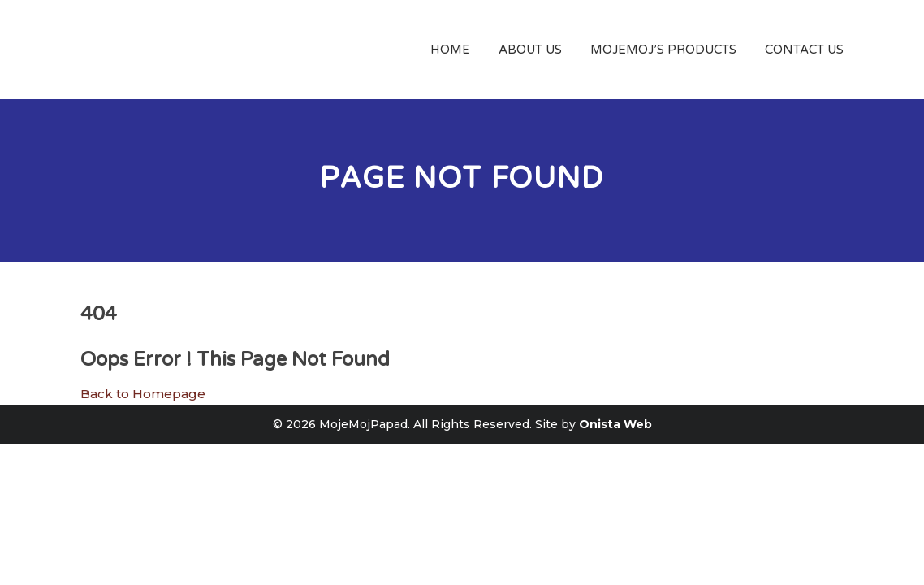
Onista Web (615, 424)
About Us (530, 50)
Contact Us (804, 50)
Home (450, 50)
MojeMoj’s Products (663, 50)
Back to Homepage (143, 394)
